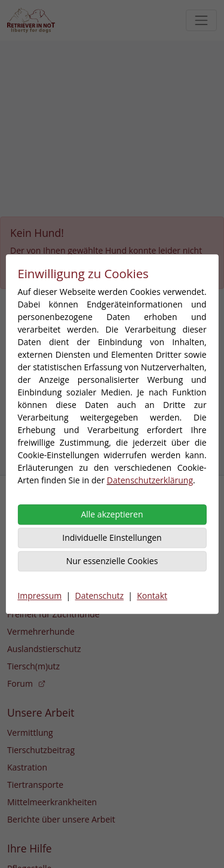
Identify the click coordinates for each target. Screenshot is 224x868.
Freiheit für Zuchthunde (53, 614)
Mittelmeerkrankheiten (52, 802)
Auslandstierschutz (44, 649)
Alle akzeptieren (112, 514)
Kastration (27, 767)
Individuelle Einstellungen (112, 537)
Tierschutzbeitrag (41, 750)
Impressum (39, 596)
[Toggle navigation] (201, 20)
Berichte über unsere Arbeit (61, 819)
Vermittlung (30, 733)
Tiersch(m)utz (33, 666)
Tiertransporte (35, 785)
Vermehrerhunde (41, 631)
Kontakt (152, 596)
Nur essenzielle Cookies (112, 561)
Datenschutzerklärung (150, 480)
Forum (27, 683)
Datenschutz (99, 596)
